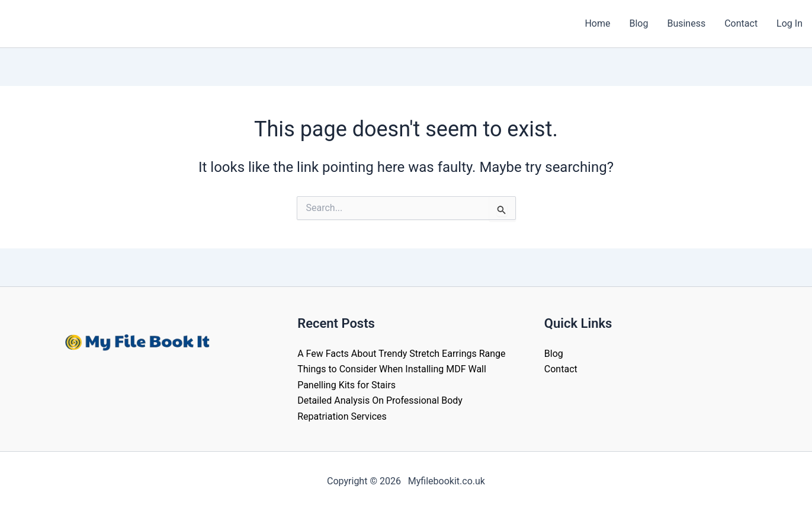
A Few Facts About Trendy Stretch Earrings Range (401, 354)
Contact (741, 23)
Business (686, 23)
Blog (638, 23)
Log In (789, 23)
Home (597, 23)
